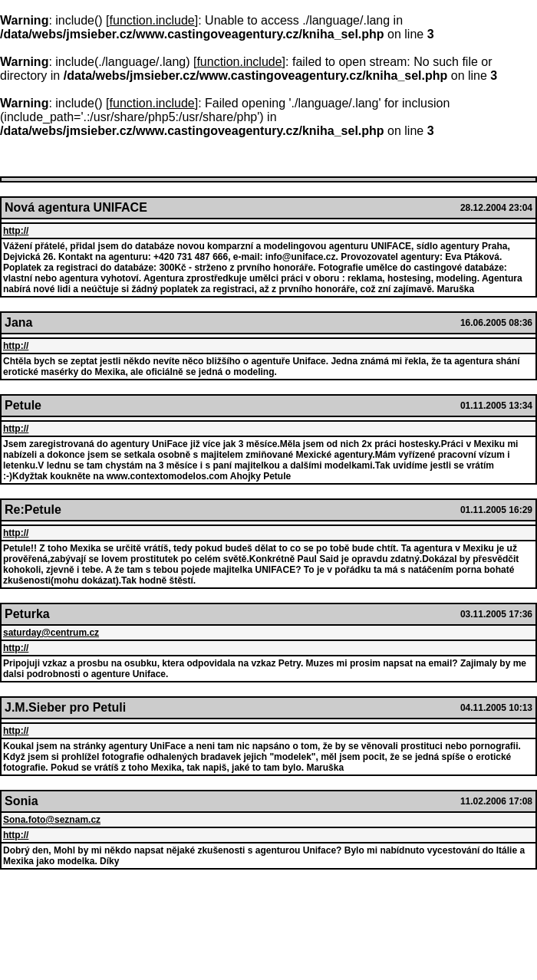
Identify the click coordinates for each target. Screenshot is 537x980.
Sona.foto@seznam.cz (52, 820)
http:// (16, 231)
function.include (152, 20)
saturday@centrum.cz (51, 633)
